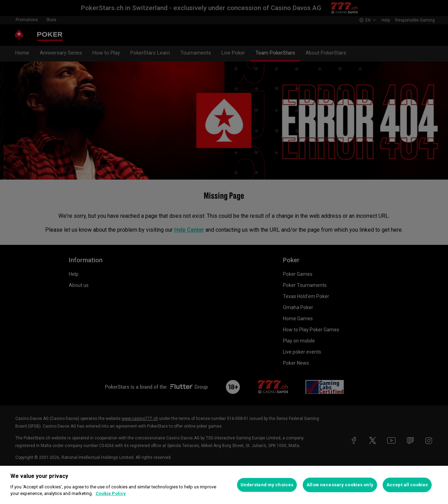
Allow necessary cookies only (340, 485)
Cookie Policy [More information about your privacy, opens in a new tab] (111, 493)
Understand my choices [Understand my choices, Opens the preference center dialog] (267, 485)
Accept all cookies (407, 485)
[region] (224, 485)
